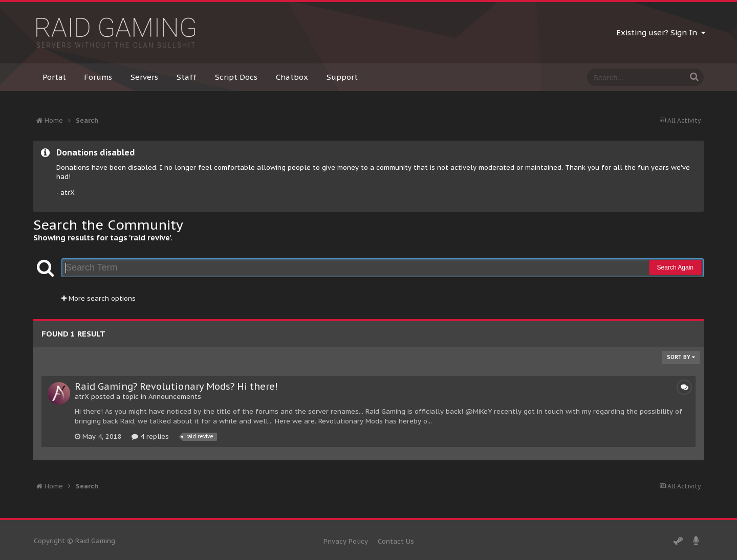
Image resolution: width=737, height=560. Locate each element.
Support (342, 77)
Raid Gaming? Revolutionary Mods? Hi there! (176, 386)
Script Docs (236, 77)
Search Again (675, 267)
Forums (98, 77)
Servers (144, 77)
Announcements (175, 397)
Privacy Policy (346, 541)
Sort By (681, 357)
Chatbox (292, 77)
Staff (187, 77)
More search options (99, 298)
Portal (54, 77)
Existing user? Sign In (661, 32)
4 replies (150, 436)
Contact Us (396, 541)
